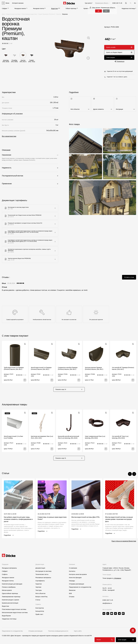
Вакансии (72, 590)
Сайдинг (5, 8)
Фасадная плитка (39, 8)
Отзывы (72, 597)
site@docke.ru (107, 603)
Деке (3, 14)
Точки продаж (119, 57)
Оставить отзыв (129, 277)
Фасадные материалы (9, 568)
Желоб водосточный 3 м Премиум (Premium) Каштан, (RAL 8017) (41, 368)
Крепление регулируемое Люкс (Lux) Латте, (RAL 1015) (42, 437)
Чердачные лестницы (128, 8)
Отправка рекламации (76, 584)
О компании (73, 568)
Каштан (59, 14)
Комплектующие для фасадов (12, 584)
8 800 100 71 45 (108, 600)
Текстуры (39, 590)
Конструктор (40, 608)
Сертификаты (40, 581)
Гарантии (39, 584)
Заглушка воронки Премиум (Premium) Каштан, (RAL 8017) (94, 368)
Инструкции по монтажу (43, 571)
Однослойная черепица (10, 593)
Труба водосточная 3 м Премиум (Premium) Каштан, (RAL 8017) (14, 368)
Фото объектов (40, 593)
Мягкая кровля (7, 590)
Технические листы (42, 574)
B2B (70, 593)
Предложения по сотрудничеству (80, 587)
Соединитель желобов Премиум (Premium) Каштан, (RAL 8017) (68, 368)
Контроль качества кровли (78, 574)
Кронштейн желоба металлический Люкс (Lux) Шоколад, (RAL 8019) (69, 437)
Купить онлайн (119, 47)
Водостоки (54, 8)
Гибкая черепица (71, 8)
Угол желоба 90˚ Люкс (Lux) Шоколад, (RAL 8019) (120, 437)
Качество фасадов (75, 578)
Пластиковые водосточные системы (14, 609)
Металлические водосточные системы (15, 612)
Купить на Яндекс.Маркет (119, 52)
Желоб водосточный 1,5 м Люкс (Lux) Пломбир (13, 437)
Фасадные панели (20, 8)
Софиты (5, 574)
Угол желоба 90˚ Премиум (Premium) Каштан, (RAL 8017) (123, 368)
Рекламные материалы (43, 578)
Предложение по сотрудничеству (12, 631)
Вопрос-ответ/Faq (41, 597)
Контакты (72, 571)
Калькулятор (40, 611)
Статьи (38, 600)
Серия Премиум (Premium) (47, 14)
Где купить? (89, 3)
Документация (40, 568)
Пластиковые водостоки (29, 14)
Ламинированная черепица (11, 597)
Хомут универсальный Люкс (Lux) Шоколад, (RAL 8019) (95, 437)
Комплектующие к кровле (10, 600)
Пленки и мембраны (9, 587)
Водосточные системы (13, 14)
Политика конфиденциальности (58, 631)
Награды (72, 581)
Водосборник (6, 616)
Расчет (105, 640)
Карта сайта (78, 631)
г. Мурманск (117, 578)
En (135, 3)
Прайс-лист (39, 614)
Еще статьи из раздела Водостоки (124, 541)
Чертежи (38, 587)
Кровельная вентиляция (10, 603)
